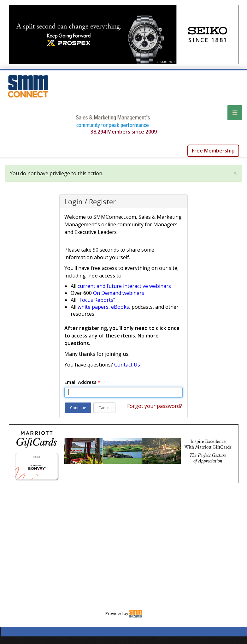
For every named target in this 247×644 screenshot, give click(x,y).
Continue (78, 408)
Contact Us (127, 365)
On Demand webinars (119, 293)
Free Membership (213, 151)
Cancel (104, 408)
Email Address (82, 382)
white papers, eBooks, (104, 307)
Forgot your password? (155, 406)
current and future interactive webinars (124, 286)
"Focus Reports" (96, 300)
